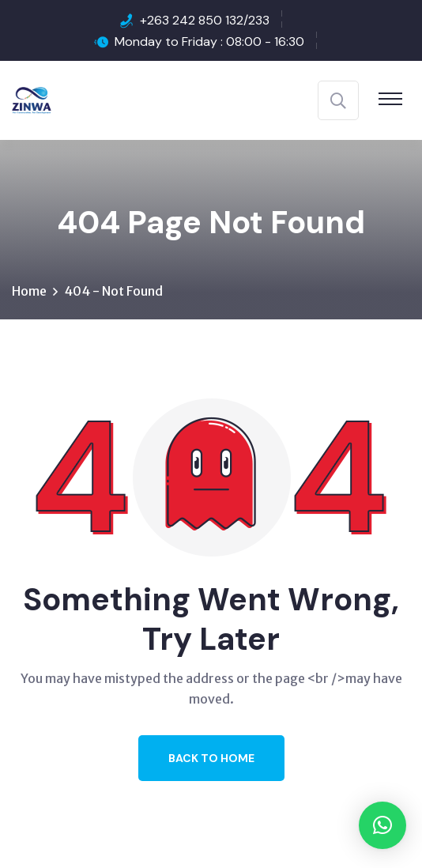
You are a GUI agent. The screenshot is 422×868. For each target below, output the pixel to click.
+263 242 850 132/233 (205, 20)
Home (29, 291)
